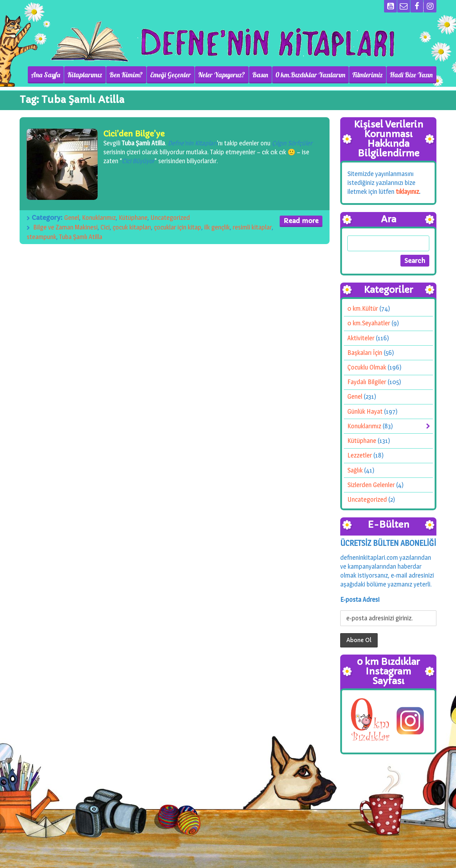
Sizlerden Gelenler (371, 485)
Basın (260, 75)
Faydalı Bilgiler (367, 382)
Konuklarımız (99, 218)
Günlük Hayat (365, 411)
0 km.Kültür (363, 308)
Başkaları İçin (365, 353)
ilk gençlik (217, 227)
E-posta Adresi (360, 600)
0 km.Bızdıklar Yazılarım (310, 75)
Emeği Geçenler (170, 75)
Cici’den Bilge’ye (134, 134)
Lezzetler (360, 455)
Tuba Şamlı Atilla (81, 237)
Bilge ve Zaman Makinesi (65, 227)
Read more (301, 221)
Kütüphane (133, 218)
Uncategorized (170, 218)
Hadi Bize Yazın (411, 75)
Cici (105, 227)
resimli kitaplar (252, 227)
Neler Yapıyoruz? (222, 75)
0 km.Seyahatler (369, 323)
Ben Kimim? (126, 75)
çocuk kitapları (132, 227)
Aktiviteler (361, 338)
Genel (72, 218)
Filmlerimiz (367, 75)
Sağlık (355, 470)
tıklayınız (407, 192)
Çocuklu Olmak (367, 367)
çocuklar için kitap (178, 227)
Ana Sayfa (46, 75)
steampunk (42, 237)
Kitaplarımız (85, 75)
